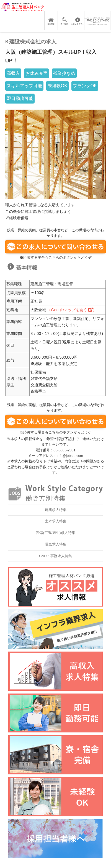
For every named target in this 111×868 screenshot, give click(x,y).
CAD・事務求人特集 (55, 556)
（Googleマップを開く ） (72, 310)
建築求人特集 (56, 510)
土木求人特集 (56, 521)
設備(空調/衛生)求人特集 (55, 533)
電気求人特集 (56, 544)
